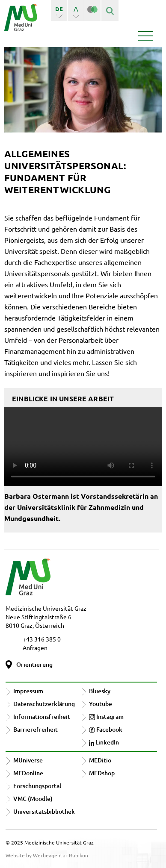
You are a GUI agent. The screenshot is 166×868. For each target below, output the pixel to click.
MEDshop (102, 773)
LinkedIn (104, 742)
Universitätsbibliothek (44, 811)
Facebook (106, 729)
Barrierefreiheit (36, 729)
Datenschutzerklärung (44, 704)
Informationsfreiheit (42, 716)
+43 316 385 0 (42, 639)
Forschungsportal (37, 786)
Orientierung (34, 664)
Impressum (28, 691)
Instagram (106, 716)
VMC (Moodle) (33, 799)
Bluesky (100, 691)
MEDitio (100, 760)
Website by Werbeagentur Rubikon (47, 855)
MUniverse (28, 760)
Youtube (101, 704)
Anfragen (35, 647)
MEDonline (28, 773)
